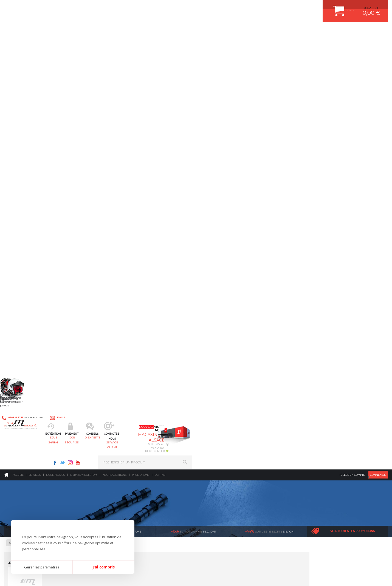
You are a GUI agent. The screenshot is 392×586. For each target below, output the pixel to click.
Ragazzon (42, 101)
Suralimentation (122, 398)
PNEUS (211, 425)
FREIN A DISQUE (218, 453)
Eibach (269, 101)
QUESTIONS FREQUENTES (318, 439)
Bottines (20, 155)
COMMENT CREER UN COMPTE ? (323, 398)
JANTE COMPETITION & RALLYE (229, 446)
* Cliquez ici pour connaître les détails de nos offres (235, 497)
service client (220, 32)
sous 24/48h (102, 32)
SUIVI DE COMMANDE (314, 418)
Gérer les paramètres (42, 567)
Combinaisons (25, 168)
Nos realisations (115, 45)
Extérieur (116, 439)
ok (184, 492)
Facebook (251, 7)
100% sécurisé (141, 32)
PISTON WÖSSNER (220, 405)
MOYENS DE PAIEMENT (316, 412)
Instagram (266, 7)
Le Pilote (21, 139)
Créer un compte (353, 45)
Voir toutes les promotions (352, 101)
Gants (19, 175)
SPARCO (103, 166)
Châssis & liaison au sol (128, 418)
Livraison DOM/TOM (84, 45)
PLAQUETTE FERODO (222, 398)
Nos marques (55, 45)
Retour (97, 113)
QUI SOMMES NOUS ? (20, 434)
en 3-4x (45, 339)
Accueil (18, 45)
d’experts (122, 339)
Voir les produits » (103, 171)
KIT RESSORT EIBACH (222, 432)
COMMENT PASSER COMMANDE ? (324, 405)
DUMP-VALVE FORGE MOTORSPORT (233, 439)
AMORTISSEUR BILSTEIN (224, 391)
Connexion (378, 45)
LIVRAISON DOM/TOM (314, 432)
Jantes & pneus (121, 432)
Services (35, 45)
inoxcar (194, 101)
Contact (161, 45)
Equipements (119, 453)
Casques (20, 162)
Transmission (119, 412)
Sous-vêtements (26, 181)
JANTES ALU (215, 418)
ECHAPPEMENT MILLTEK (224, 412)
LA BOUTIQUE (15, 440)
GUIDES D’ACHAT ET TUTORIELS (322, 446)
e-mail (125, 7)
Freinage (115, 425)
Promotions (141, 45)
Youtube (274, 7)
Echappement (119, 405)
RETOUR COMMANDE (314, 425)
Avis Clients (365, 559)
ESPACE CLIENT (310, 391)
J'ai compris (104, 567)
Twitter (259, 7)
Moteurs (115, 391)
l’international (352, 339)
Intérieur (116, 446)
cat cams (118, 101)
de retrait (199, 339)
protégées (275, 339)
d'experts (180, 32)
